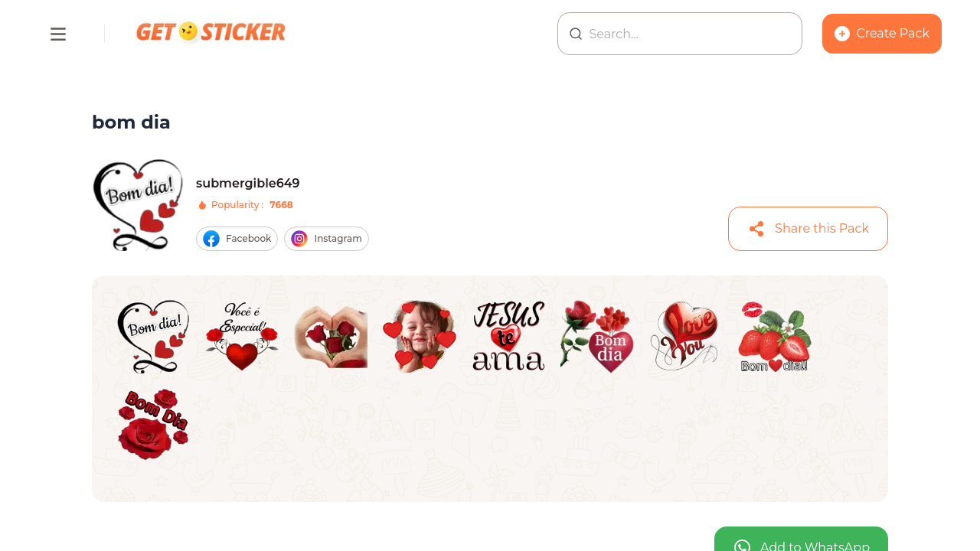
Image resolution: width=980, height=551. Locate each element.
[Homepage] (212, 34)
